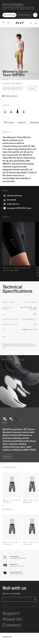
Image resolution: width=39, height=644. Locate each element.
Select (32, 88)
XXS (5, 88)
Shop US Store (9, 15)
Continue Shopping (25, 15)
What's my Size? (9, 122)
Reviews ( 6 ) (22, 122)
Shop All (7, 457)
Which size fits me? (11, 96)
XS (9, 88)
